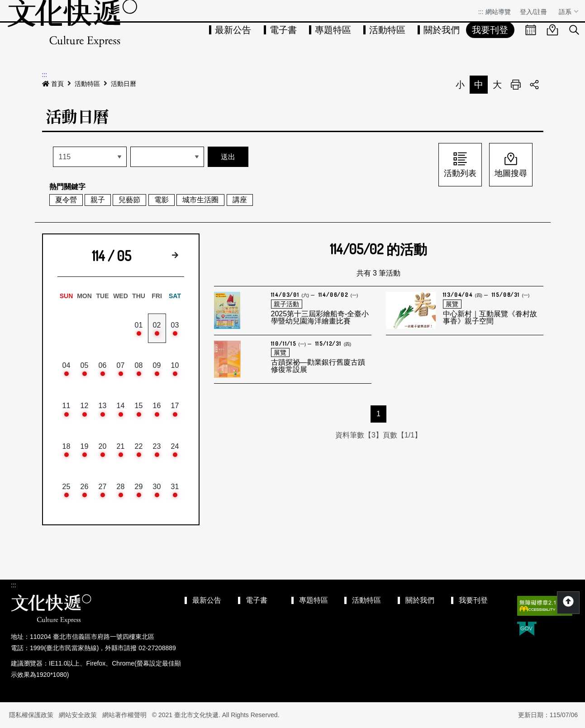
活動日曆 (124, 84)
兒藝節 (129, 200)
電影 (162, 200)
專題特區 (333, 30)
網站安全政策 (78, 715)
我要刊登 (490, 30)
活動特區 (387, 30)
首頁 (53, 84)
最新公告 (233, 30)
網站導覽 (498, 12)
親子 (98, 200)
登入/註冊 (533, 12)
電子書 (283, 30)
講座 (240, 200)
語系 (566, 12)
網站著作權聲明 (124, 715)
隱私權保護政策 (31, 715)
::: (481, 12)
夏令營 (66, 200)
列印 (516, 85)
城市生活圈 (200, 200)
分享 (534, 85)
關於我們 (442, 30)
